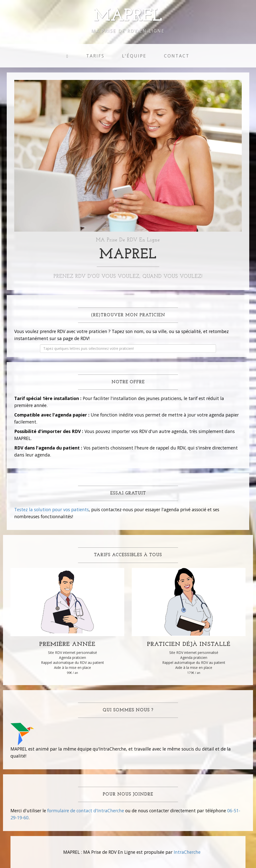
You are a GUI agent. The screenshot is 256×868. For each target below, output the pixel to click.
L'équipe (134, 56)
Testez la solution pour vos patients (51, 509)
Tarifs (95, 56)
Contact (177, 56)
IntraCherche (187, 852)
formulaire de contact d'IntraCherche (86, 811)
